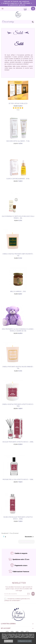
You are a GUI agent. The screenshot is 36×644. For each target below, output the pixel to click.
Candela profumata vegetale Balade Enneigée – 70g (18, 368)
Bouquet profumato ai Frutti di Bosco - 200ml (18, 442)
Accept (8, 641)
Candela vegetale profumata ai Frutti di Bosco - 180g (18, 405)
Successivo (29, 537)
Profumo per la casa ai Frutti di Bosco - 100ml (18, 479)
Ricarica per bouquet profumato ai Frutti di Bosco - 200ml (18, 518)
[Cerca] (18, 22)
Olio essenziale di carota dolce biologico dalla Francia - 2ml (18, 217)
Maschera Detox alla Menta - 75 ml (18, 141)
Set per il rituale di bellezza (18, 103)
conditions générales (21, 599)
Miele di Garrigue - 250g (18, 291)
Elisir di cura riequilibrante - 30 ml (18, 179)
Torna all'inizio (26, 542)
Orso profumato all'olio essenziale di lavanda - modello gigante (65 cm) (18, 330)
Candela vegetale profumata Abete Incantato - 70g (18, 255)
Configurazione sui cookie (25, 641)
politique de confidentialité (12, 601)
